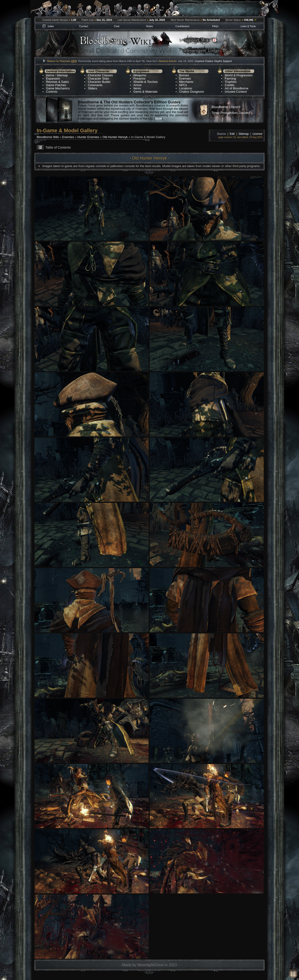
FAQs (215, 26)
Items (137, 88)
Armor (137, 85)
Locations (186, 88)
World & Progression (239, 75)
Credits (230, 85)
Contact (84, 26)
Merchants (186, 82)
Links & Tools (248, 26)
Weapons (140, 75)
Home (50, 75)
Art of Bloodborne (237, 88)
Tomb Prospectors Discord (231, 113)
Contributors (182, 26)
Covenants (95, 85)
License (258, 134)
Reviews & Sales (57, 82)
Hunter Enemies (88, 137)
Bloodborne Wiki (48, 137)
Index (51, 26)
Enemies (185, 79)
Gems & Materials (145, 92)
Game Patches (56, 85)
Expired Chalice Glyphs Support (214, 61)
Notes (150, 26)
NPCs (183, 85)
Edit (232, 134)
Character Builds (99, 82)
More (158, 119)
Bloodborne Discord (226, 107)
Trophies (231, 82)
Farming (230, 79)
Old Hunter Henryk (115, 137)
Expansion (53, 79)
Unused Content (236, 92)
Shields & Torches (146, 82)
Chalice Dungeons (192, 92)
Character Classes (100, 75)
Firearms (139, 79)
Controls (52, 92)
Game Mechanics (58, 88)
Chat (116, 26)
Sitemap (62, 75)
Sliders (93, 88)
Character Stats (98, 79)
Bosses (184, 75)
